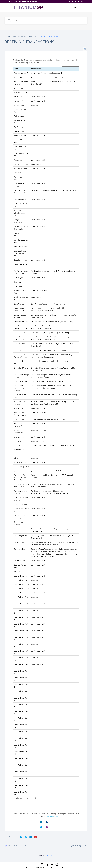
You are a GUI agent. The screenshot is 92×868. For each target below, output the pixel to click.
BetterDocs (50, 855)
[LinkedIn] (76, 2)
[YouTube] (79, 2)
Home (7, 36)
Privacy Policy (53, 816)
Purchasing (34, 36)
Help (14, 36)
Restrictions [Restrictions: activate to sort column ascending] (36, 69)
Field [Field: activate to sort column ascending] (16, 69)
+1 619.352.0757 (16, 2)
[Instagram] (82, 2)
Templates (23, 36)
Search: (67, 65)
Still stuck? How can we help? (17, 846)
